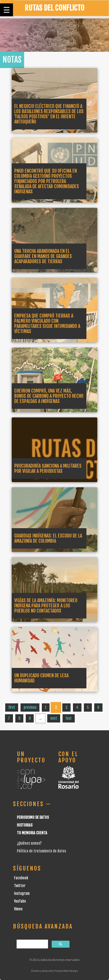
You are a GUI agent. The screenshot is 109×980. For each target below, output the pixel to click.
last (69, 718)
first (12, 707)
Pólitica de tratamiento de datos (41, 851)
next (54, 718)
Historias (25, 825)
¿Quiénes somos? (29, 843)
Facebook (21, 878)
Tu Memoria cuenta (32, 833)
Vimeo (18, 909)
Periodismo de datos (33, 817)
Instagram (22, 893)
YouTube (20, 901)
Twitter (20, 886)
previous (30, 707)
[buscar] (32, 944)
